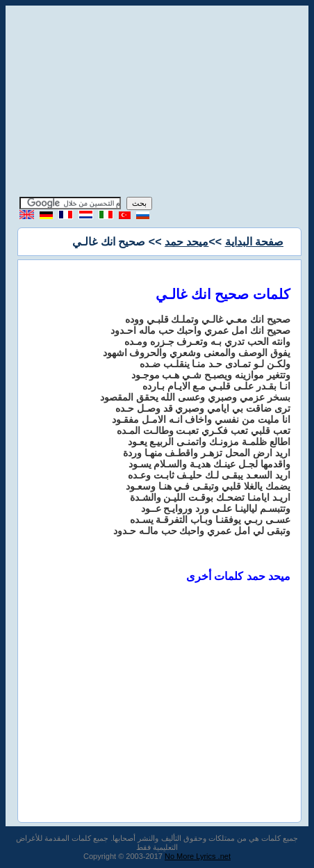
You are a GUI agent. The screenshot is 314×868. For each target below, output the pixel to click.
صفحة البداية (254, 242)
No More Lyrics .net (198, 856)
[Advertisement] (157, 103)
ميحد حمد (187, 242)
